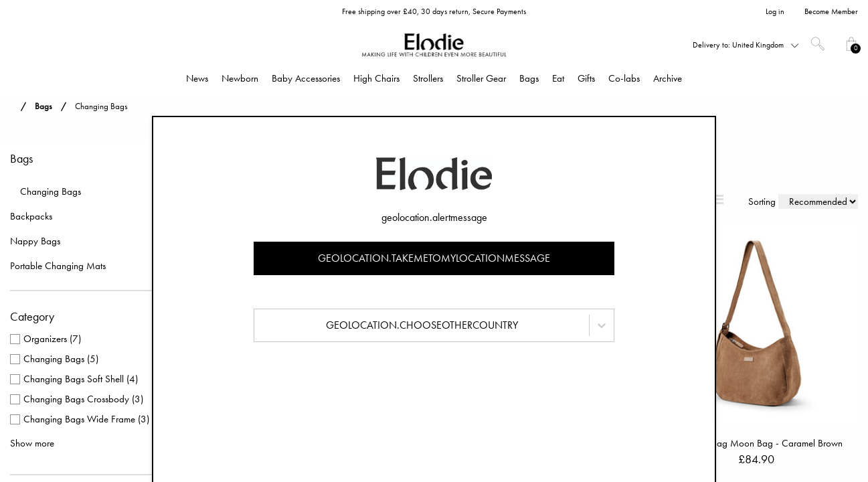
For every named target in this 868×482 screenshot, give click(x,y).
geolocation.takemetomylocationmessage (434, 258)
